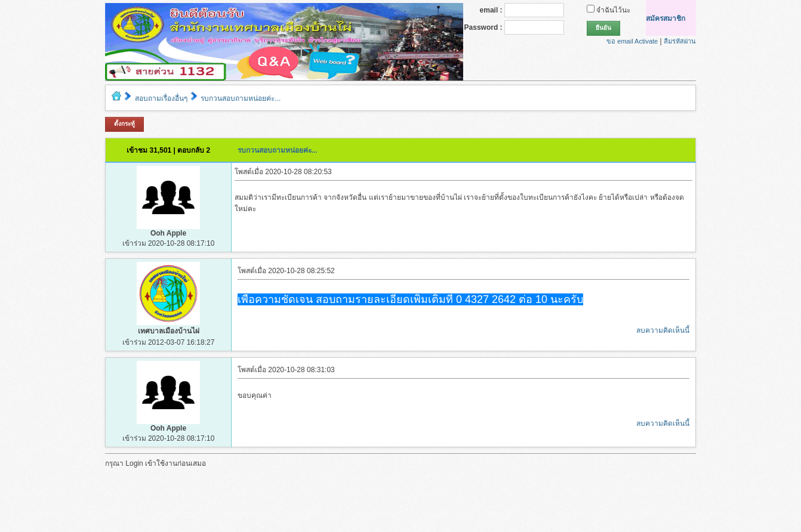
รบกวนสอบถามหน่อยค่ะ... (241, 98)
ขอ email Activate (632, 41)
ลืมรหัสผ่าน (680, 41)
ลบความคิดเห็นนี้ (663, 330)
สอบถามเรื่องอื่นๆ (161, 98)
